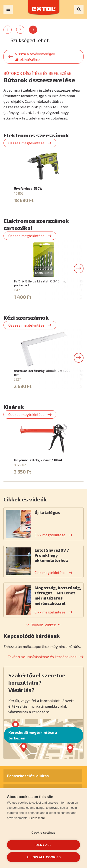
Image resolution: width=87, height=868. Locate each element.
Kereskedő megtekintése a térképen (33, 735)
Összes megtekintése (26, 143)
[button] (79, 268)
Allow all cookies (43, 857)
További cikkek (43, 625)
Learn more (37, 818)
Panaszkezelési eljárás (28, 776)
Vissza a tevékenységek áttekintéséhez (35, 57)
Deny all (43, 845)
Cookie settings (44, 833)
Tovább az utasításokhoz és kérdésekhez (42, 657)
